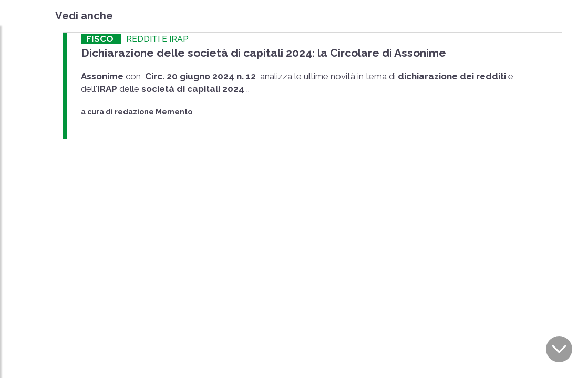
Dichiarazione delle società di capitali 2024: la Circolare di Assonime (264, 53)
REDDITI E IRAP (157, 39)
